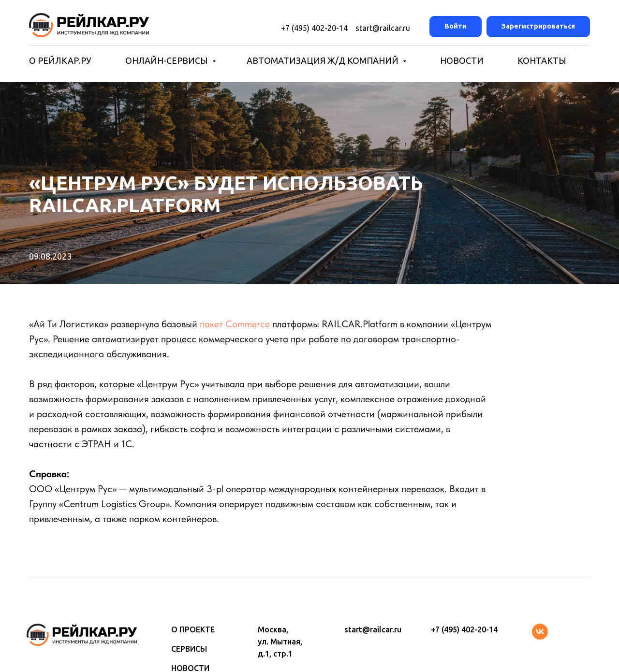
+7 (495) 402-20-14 (314, 28)
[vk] (540, 637)
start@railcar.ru (379, 28)
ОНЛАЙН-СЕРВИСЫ (168, 60)
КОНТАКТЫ (542, 60)
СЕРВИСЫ (189, 649)
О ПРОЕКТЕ (193, 629)
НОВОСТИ (462, 60)
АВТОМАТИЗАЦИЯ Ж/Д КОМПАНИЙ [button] (324, 60)
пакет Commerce (235, 324)
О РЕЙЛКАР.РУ (60, 60)
